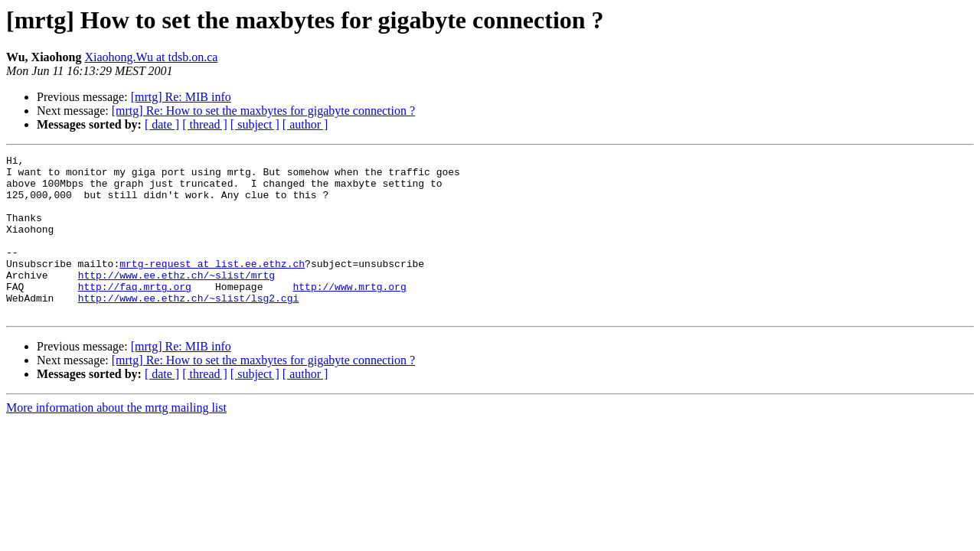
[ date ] (162, 124)
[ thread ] (205, 124)
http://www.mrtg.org (349, 314)
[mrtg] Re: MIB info (181, 97)
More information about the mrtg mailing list (116, 440)
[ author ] (305, 124)
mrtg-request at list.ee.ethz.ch (212, 286)
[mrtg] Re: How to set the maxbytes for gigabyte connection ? (263, 111)
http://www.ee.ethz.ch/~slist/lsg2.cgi (189, 328)
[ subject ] (255, 124)
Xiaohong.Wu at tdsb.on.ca (151, 57)
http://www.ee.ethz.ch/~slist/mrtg (176, 300)
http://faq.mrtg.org (135, 314)
